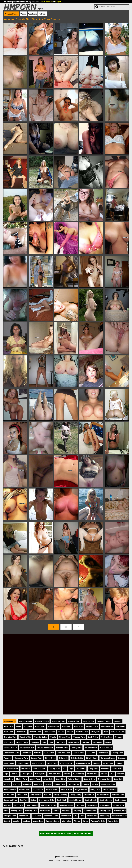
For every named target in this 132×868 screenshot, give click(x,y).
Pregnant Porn (81, 790)
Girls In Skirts (92, 758)
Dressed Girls (62, 747)
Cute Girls (86, 742)
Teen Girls (37, 816)
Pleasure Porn (52, 790)
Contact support (77, 861)
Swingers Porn (10, 816)
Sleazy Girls (105, 805)
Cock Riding (93, 737)
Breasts (70, 732)
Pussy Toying (76, 795)
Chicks (53, 737)
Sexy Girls (19, 805)
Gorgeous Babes (108, 758)
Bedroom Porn (107, 726)
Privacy (66, 861)
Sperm (56, 811)
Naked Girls (48, 779)
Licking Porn (27, 774)
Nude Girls (118, 779)
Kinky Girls (93, 768)
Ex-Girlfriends (106, 747)
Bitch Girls (121, 726)
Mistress (121, 774)
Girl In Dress (50, 758)
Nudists (7, 784)
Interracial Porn (40, 768)
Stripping (77, 811)
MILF (112, 774)
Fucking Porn (117, 753)
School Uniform (10, 800)
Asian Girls (8, 726)
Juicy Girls (81, 768)
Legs (6, 774)
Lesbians (15, 774)
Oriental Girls (59, 784)
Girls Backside (77, 758)
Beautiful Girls (92, 726)
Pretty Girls (95, 790)
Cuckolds (35, 742)
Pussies (48, 795)
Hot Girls (120, 763)
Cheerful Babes (41, 737)
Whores (77, 821)
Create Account (46, 2)
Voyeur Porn (38, 821)
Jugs (71, 768)
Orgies (48, 784)
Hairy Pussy (9, 763)
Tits (76, 816)
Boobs (61, 732)
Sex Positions (121, 800)
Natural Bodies (74, 779)
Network (42, 14)
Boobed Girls (50, 732)
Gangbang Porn (21, 758)
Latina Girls (117, 768)
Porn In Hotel (67, 790)
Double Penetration (45, 747)
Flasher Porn (78, 753)
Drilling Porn (76, 747)
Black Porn (8, 732)
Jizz (65, 768)
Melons (104, 774)
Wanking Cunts (53, 821)
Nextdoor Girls (104, 779)
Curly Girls (60, 742)
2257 (58, 861)
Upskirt (7, 821)
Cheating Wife (25, 737)
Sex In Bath (62, 800)
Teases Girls (24, 816)
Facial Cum (26, 753)
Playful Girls (38, 790)
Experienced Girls (11, 753)
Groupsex (122, 758)
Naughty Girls (89, 779)
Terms (51, 861)
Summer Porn (120, 811)
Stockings (66, 811)
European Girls (91, 747)
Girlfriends (63, 758)
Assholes (28, 726)
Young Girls (113, 821)
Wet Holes (66, 821)
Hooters (97, 763)
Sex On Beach (90, 800)
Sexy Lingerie (32, 805)
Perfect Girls (24, 790)
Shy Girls (80, 805)
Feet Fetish (49, 753)
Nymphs (17, 784)
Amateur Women (104, 721)
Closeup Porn (79, 737)
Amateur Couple (25, 721)
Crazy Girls (8, 742)
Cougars (119, 737)
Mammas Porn (54, 774)
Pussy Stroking (61, 795)
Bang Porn (67, 726)
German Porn (36, 758)
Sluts (6, 811)
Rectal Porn (89, 795)
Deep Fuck (98, 742)
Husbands (26, 768)
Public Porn (22, 795)
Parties (95, 784)
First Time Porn (63, 753)
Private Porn (9, 795)
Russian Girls (118, 795)
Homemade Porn (83, 763)
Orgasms (38, 784)
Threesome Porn (51, 816)
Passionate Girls (108, 784)
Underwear (92, 816)
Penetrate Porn (10, 790)
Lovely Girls (40, 774)
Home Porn (52, 763)
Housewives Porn (11, 768)
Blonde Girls (21, 732)
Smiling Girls (16, 811)
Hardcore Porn (23, 763)
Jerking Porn (55, 768)
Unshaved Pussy (119, 816)
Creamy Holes (22, 742)
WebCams (33, 14)
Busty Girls (96, 732)
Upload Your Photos (62, 857)
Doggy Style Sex (27, 747)
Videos (23, 14)
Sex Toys (7, 805)
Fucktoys (7, 758)
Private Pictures (110, 790)
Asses (19, 726)
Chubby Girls (65, 737)
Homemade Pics (66, 763)
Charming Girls (10, 737)
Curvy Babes (73, 742)
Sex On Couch (106, 800)
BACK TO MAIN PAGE (13, 846)
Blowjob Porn (35, 732)
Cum (44, 742)
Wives (86, 821)
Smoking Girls (31, 811)
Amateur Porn (74, 721)
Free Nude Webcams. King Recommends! (66, 833)
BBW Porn (79, 726)
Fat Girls (38, 753)
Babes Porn (40, 726)
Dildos (108, 742)
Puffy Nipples (36, 795)
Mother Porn (22, 779)
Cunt (51, 742)
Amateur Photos (12, 14)
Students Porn (90, 811)
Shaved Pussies (66, 805)
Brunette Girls (82, 732)
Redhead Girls (103, 795)
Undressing (104, 816)
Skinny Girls (92, 805)
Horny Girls (108, 763)
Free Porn (91, 753)
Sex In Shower (75, 800)
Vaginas (26, 821)
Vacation (16, 821)
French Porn (103, 753)
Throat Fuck (66, 816)
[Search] (112, 7)
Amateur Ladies (42, 721)
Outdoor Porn (74, 784)
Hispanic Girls (38, 763)
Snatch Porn (45, 811)
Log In (58, 2)
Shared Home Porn (48, 805)
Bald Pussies (54, 726)
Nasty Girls (60, 779)
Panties (86, 784)
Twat (82, 816)
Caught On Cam (118, 732)
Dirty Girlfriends (10, 747)
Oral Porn (27, 784)
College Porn (107, 737)
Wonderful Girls (98, 821)
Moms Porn (8, 779)
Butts (106, 732)
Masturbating (79, 774)
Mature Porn (92, 774)
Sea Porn (24, 800)
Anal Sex (118, 721)
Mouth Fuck (35, 779)
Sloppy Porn (119, 805)
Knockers (105, 768)
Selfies (33, 800)
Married (67, 774)
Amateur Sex (88, 721)
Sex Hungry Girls (46, 800)
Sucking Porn (105, 811)
